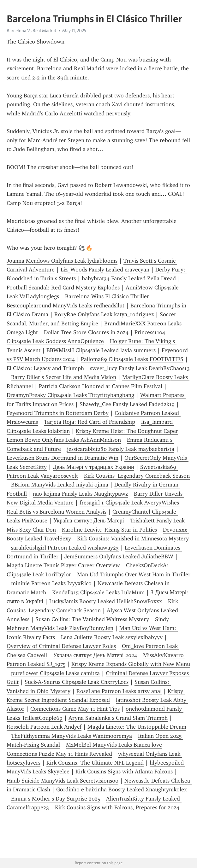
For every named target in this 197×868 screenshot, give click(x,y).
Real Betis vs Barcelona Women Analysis (57, 512)
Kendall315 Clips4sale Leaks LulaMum (98, 592)
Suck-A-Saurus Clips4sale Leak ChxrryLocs (77, 682)
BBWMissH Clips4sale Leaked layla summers (101, 350)
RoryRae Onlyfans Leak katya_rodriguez (104, 314)
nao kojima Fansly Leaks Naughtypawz (80, 494)
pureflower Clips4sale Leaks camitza (55, 673)
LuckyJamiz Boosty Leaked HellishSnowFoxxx (106, 601)
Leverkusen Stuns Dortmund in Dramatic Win (63, 458)
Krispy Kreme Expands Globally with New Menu (131, 664)
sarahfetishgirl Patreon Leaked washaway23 (65, 548)
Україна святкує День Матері (89, 521)
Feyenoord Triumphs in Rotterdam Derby (58, 413)
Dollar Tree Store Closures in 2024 (86, 332)
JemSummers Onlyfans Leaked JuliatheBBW (119, 556)
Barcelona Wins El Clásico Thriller (107, 296)
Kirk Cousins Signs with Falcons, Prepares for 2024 (117, 807)
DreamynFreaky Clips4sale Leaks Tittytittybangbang (70, 395)
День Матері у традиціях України (93, 467)
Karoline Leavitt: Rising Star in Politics (109, 530)
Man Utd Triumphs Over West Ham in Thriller (134, 574)
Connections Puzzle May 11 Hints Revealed (59, 754)
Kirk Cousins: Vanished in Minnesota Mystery (133, 539)
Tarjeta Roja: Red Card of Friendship (90, 422)
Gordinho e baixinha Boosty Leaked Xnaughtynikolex (122, 789)
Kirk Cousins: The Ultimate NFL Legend (95, 763)
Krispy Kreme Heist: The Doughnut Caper (127, 431)
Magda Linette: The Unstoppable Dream (137, 727)
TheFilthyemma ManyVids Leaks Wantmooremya (72, 736)
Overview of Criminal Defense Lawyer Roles (61, 646)
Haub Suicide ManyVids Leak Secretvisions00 (63, 781)
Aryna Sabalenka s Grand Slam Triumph (118, 718)
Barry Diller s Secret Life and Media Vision (64, 377)
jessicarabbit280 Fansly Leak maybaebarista (121, 449)
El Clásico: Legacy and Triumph (45, 368)
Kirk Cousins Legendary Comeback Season (137, 476)
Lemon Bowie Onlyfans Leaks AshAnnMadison (64, 440)
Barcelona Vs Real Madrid (31, 31)
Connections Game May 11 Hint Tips (75, 709)
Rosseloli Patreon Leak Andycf (44, 727)
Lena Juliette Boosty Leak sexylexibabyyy (112, 637)
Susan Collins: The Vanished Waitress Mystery (92, 619)
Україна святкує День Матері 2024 (95, 655)
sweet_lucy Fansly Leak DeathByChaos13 (140, 368)
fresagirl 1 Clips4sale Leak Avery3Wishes (129, 503)
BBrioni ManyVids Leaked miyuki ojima (60, 485)
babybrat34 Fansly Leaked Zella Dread (129, 278)
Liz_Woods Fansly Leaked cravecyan (105, 270)
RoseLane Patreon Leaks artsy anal (119, 691)
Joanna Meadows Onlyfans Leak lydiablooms (62, 261)
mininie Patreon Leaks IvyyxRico (51, 583)
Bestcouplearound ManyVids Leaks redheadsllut (66, 306)
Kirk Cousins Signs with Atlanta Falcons (124, 772)
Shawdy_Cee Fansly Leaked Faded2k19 (127, 404)
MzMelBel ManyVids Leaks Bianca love (114, 745)
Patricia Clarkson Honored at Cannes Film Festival (101, 386)
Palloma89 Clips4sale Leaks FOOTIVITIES (132, 359)
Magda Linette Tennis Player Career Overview (63, 565)
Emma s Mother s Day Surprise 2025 (56, 799)
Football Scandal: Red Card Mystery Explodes (63, 288)
